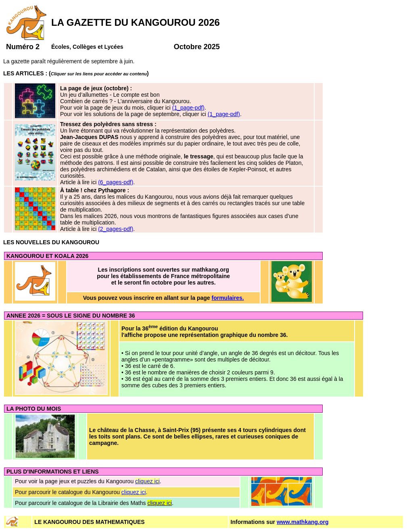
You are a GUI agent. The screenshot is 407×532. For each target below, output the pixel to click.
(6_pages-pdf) (116, 182)
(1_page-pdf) (188, 108)
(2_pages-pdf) (116, 229)
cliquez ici (147, 481)
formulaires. (228, 298)
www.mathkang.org (303, 522)
